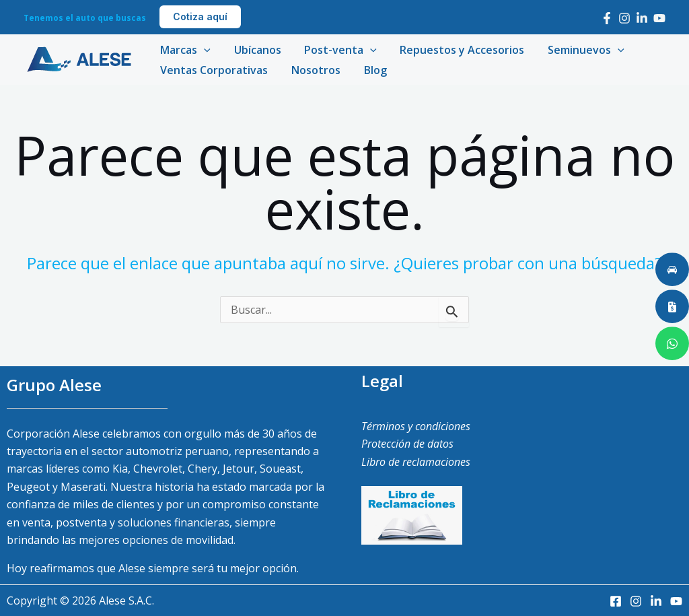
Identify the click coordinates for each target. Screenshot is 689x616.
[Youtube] (659, 18)
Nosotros (313, 70)
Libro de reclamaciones (416, 462)
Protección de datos (407, 444)
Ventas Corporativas (213, 70)
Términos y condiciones (416, 426)
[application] (203, 50)
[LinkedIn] (642, 18)
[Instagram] (624, 18)
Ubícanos (255, 50)
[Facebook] (607, 18)
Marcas (185, 50)
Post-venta (336, 50)
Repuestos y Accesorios (456, 50)
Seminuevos (578, 50)
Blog (371, 70)
